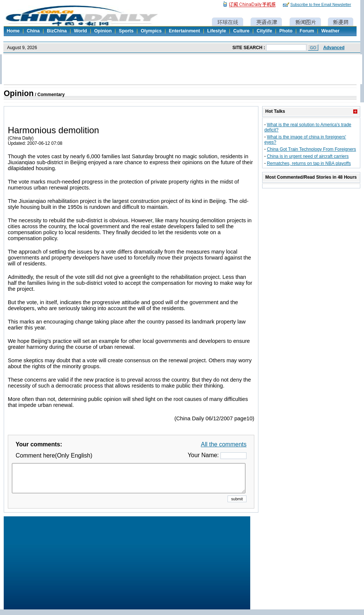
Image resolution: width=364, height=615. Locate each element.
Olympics (151, 31)
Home (13, 31)
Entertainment (184, 31)
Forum (307, 31)
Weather (330, 31)
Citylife (264, 31)
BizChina (57, 31)
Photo (286, 31)
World (80, 31)
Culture (241, 31)
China (33, 31)
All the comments (224, 444)
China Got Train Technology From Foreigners (312, 149)
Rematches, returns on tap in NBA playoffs (309, 163)
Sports (126, 31)
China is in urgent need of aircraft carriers (308, 156)
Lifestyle (217, 31)
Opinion (103, 31)
